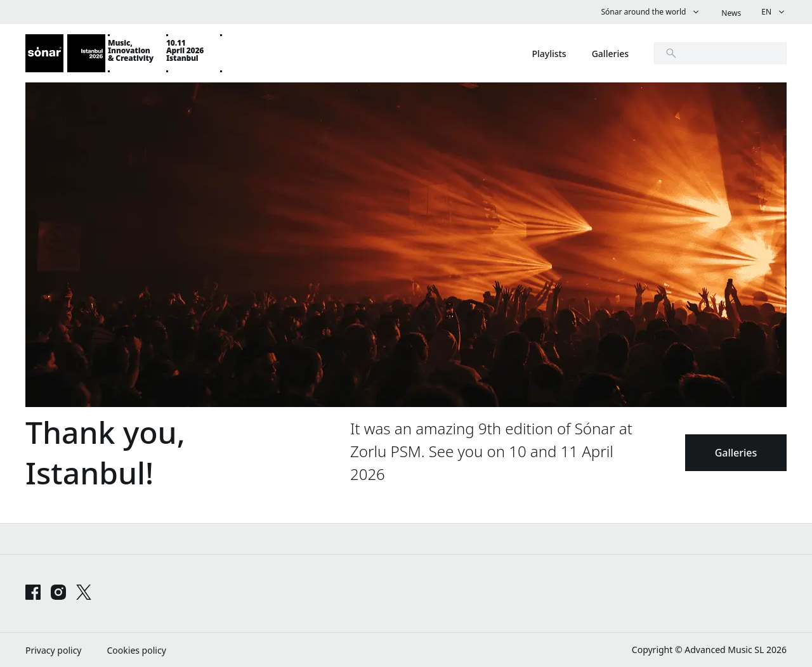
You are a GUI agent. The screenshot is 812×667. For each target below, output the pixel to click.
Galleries (736, 453)
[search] (720, 53)
